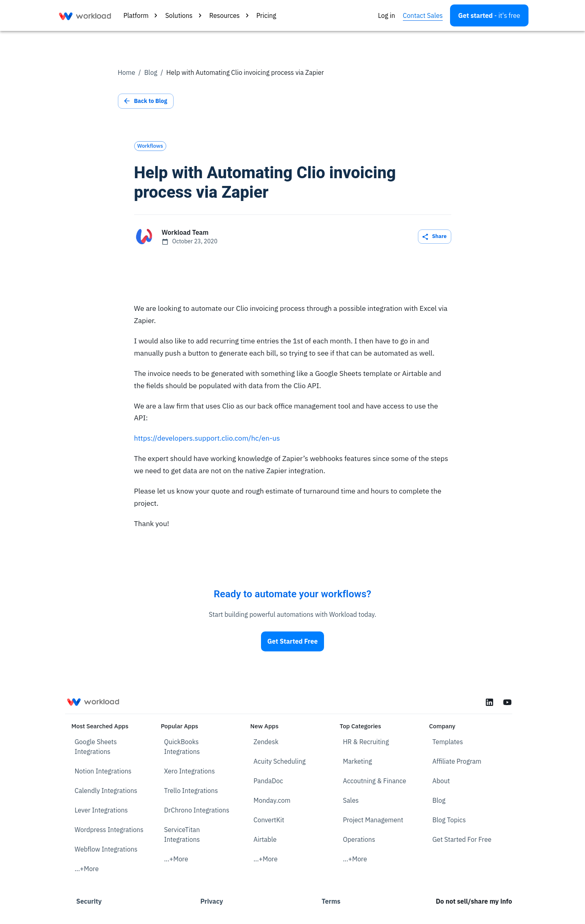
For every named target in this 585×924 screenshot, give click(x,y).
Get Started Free (293, 641)
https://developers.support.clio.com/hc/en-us (207, 438)
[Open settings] (489, 15)
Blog (151, 72)
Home (127, 72)
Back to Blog (146, 101)
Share (435, 237)
